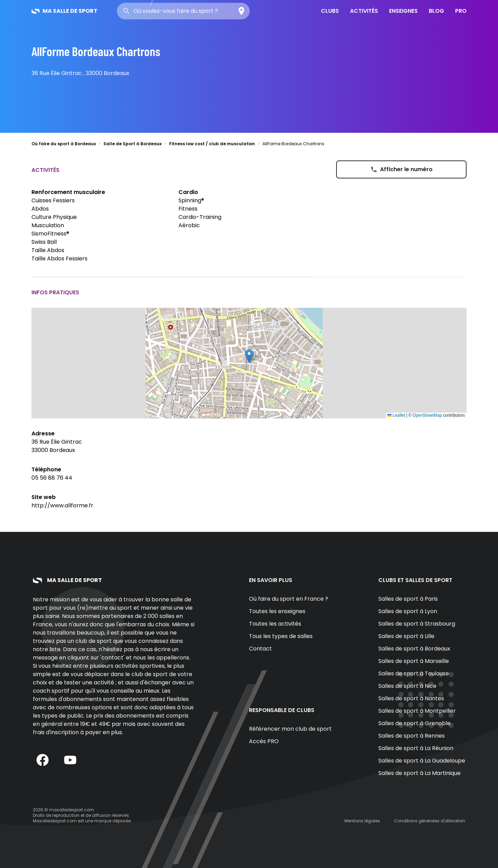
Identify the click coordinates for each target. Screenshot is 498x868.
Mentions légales (362, 821)
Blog (436, 11)
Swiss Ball (44, 242)
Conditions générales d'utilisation (430, 821)
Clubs (330, 11)
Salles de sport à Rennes (412, 736)
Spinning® (191, 200)
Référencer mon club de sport (290, 729)
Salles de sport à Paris (408, 599)
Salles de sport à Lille (406, 636)
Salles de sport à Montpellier (417, 711)
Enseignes (403, 11)
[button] (249, 356)
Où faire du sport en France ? (289, 599)
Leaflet (396, 415)
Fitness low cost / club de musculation (212, 144)
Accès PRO (264, 741)
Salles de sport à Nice (407, 686)
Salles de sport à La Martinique (419, 773)
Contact (260, 649)
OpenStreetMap (427, 415)
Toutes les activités (275, 624)
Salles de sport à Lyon (408, 611)
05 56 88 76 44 (52, 478)
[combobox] (183, 11)
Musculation (48, 225)
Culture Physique (54, 217)
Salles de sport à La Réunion (416, 748)
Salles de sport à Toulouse (414, 673)
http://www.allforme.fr (62, 505)
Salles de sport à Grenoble (414, 723)
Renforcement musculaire (68, 192)
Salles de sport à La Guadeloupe (422, 761)
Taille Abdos (48, 250)
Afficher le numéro (402, 169)
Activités (364, 11)
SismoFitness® (50, 234)
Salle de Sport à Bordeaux (132, 144)
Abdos (40, 209)
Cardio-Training (200, 217)
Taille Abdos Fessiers (59, 258)
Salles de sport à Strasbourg (417, 624)
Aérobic (189, 225)
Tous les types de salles (281, 636)
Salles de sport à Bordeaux (414, 649)
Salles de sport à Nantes (411, 698)
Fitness (188, 209)
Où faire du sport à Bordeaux (64, 144)
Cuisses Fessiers (53, 200)
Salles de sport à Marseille (414, 661)
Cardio (188, 192)
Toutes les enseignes (277, 611)
